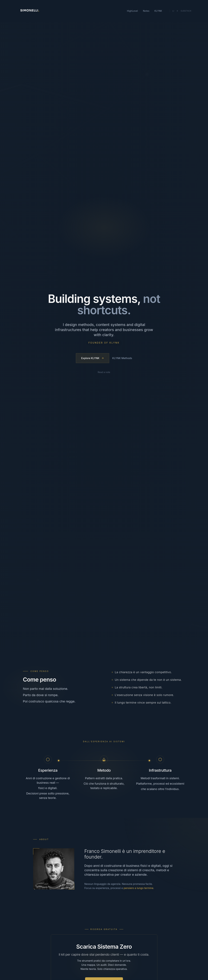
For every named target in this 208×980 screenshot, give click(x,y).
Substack (186, 13)
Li (173, 13)
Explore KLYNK (92, 358)
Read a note (104, 373)
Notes (146, 13)
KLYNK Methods (122, 358)
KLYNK (158, 13)
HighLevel (133, 13)
